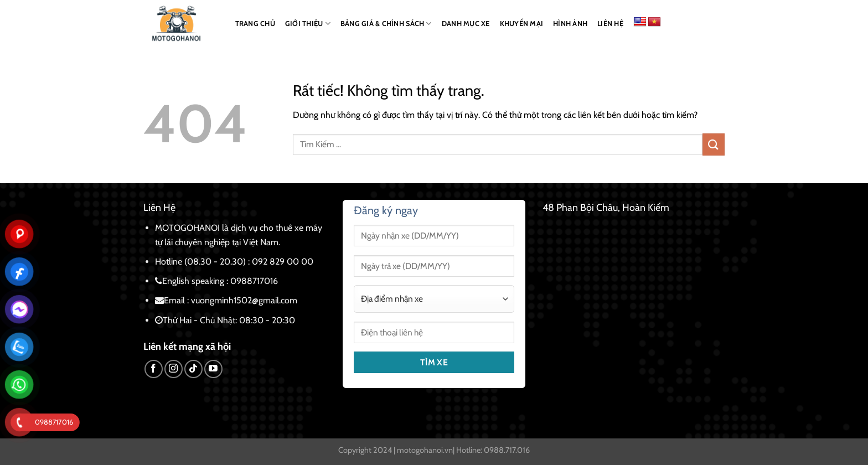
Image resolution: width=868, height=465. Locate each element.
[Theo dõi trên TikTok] (193, 369)
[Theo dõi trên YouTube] (213, 369)
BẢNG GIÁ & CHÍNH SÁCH (386, 24)
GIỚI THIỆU (308, 24)
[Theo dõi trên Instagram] (174, 369)
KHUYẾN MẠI (522, 24)
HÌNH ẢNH (570, 24)
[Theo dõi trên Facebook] (154, 369)
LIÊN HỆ (610, 24)
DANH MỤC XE (466, 24)
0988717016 (254, 281)
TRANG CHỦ (255, 24)
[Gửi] (714, 144)
